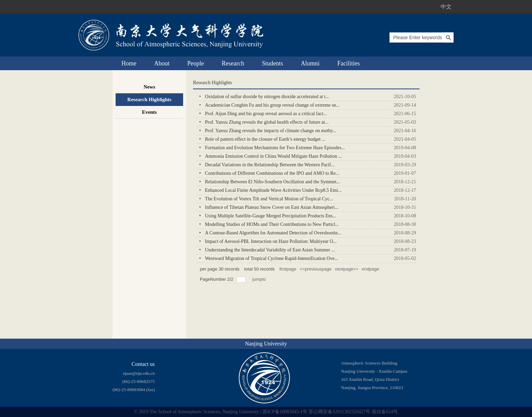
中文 (446, 7)
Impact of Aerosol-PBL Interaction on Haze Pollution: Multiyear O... (271, 241)
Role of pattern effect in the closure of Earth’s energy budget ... (265, 139)
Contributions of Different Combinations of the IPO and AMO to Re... (272, 173)
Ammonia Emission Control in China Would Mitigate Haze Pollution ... (273, 156)
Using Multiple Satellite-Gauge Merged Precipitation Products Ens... (271, 216)
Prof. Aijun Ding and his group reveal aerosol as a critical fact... (266, 114)
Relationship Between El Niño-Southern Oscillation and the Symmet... (272, 182)
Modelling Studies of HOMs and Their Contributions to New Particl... (272, 224)
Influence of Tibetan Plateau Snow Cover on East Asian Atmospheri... (272, 207)
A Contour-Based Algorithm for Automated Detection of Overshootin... (273, 233)
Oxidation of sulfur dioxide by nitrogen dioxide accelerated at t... (267, 97)
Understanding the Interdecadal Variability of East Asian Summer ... (270, 250)
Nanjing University (266, 344)
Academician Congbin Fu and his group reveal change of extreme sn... (272, 105)
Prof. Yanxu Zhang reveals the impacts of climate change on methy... (271, 131)
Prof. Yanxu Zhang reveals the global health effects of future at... (267, 122)
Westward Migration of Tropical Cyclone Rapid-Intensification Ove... (271, 258)
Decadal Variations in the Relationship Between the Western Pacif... (270, 165)
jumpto (260, 279)
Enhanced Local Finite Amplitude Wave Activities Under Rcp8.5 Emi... (273, 190)
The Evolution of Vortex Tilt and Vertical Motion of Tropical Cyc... (269, 199)
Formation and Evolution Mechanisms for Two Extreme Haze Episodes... (275, 148)
